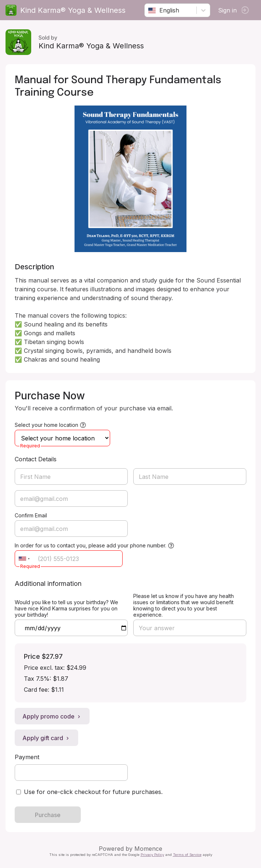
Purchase (48, 815)
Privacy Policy (152, 855)
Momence (148, 849)
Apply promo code (52, 716)
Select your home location (46, 425)
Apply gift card (46, 738)
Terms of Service (187, 855)
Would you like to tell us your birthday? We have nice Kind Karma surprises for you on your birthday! (66, 608)
